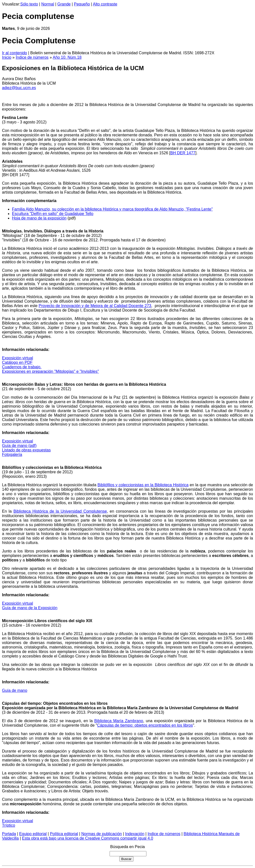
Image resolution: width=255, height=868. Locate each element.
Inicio (7, 57)
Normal (48, 4)
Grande (64, 4)
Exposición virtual (18, 358)
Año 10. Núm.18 (67, 57)
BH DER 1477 (183, 153)
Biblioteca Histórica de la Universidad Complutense (60, 511)
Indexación (135, 834)
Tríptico (9, 825)
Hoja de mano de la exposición (39, 218)
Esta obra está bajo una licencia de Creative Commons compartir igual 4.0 (88, 838)
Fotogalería (12, 455)
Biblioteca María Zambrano (119, 721)
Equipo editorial (33, 834)
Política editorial (64, 834)
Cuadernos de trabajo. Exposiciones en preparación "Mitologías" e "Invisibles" (50, 369)
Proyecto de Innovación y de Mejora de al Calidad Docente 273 (95, 306)
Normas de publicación (101, 834)
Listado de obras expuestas (26, 450)
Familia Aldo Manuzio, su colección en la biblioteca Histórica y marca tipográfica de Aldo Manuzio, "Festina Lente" (112, 209)
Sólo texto (29, 4)
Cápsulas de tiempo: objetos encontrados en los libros (145, 725)
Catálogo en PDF (17, 362)
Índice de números (32, 57)
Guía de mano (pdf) (19, 446)
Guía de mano (15, 690)
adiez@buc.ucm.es (19, 88)
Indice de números (164, 834)
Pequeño (82, 4)
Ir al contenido (15, 53)
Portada (9, 834)
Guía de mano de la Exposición (30, 608)
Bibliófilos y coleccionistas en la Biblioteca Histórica (143, 485)
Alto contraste (105, 4)
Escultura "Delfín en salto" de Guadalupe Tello (53, 214)
